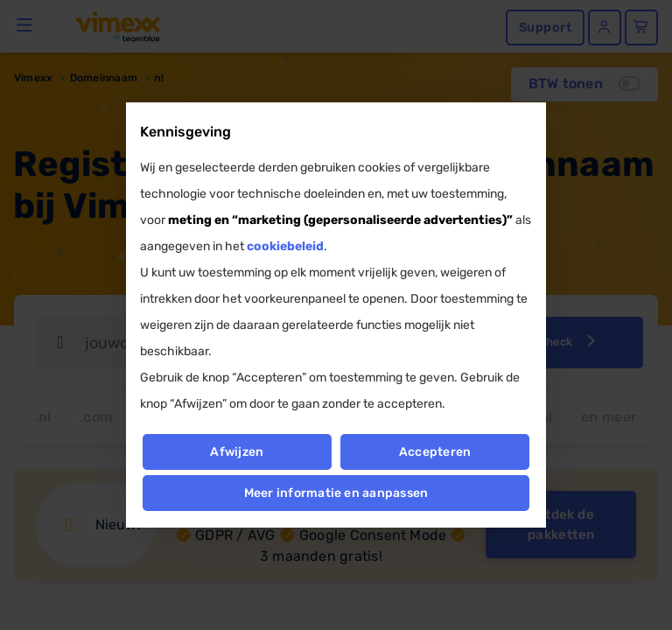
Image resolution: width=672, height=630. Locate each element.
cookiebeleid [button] (285, 246)
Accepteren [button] (435, 452)
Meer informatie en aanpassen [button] (336, 493)
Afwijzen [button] (237, 452)
